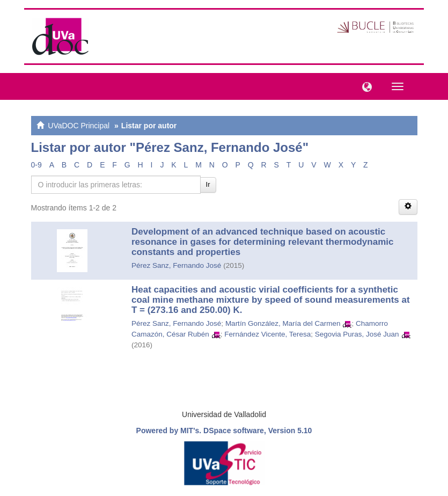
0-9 (36, 165)
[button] (364, 86)
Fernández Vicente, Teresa (267, 334)
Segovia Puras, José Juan (357, 334)
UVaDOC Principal (79, 126)
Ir (208, 184)
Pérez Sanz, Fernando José (176, 265)
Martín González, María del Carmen (283, 323)
